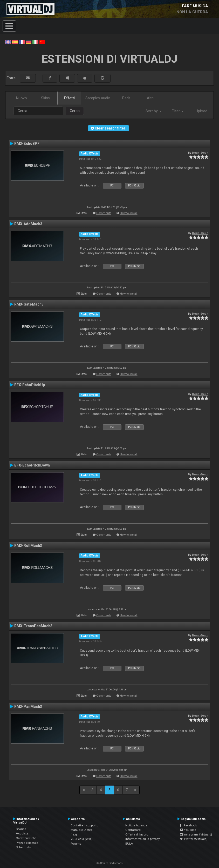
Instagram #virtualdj (196, 834)
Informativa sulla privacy (143, 839)
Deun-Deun (200, 153)
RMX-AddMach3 (28, 224)
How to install (129, 213)
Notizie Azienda (136, 825)
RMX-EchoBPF (27, 144)
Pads (126, 98)
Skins (45, 98)
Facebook (189, 825)
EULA (129, 844)
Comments (104, 213)
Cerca (75, 111)
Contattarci (133, 830)
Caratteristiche (26, 838)
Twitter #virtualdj (194, 839)
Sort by (153, 111)
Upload (201, 111)
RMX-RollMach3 (28, 546)
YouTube (188, 830)
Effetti (69, 98)
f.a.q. (74, 834)
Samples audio (98, 98)
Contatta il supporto (84, 825)
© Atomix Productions (110, 863)
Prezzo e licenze (27, 843)
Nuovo (22, 98)
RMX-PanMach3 (28, 707)
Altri (150, 98)
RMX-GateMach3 (29, 304)
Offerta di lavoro (137, 834)
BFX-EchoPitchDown (32, 465)
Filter (178, 111)
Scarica (21, 829)
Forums (76, 844)
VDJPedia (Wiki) (82, 839)
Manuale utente (81, 830)
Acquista (22, 833)
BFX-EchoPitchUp (30, 385)
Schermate (23, 847)
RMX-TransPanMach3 (33, 626)
